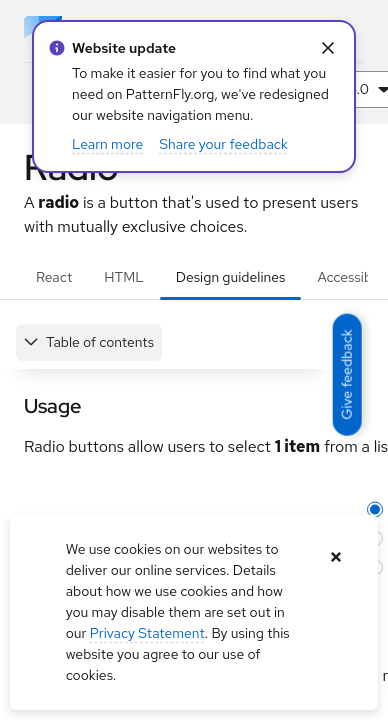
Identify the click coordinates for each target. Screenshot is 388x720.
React (54, 277)
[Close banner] (335, 557)
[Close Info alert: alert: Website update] (327, 48)
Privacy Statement (147, 633)
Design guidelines (231, 277)
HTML (123, 277)
